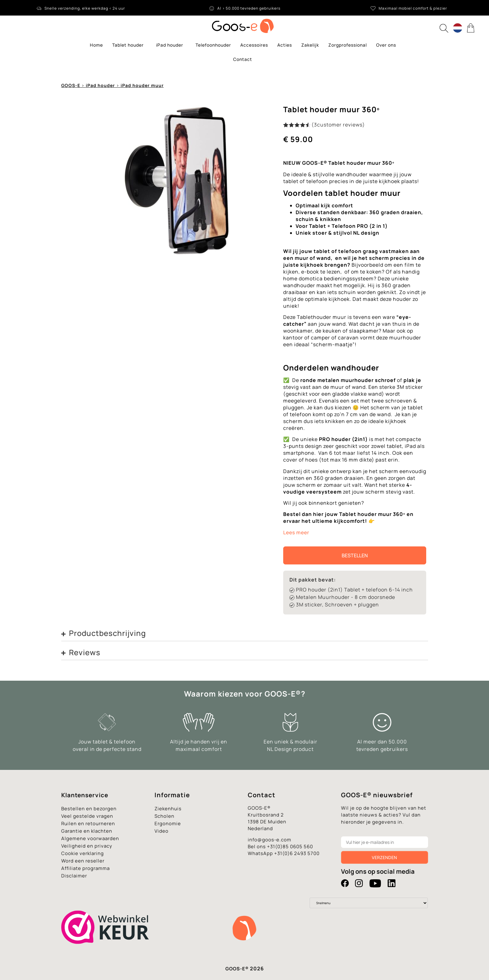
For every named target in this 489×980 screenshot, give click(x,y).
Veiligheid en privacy (87, 846)
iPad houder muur (142, 85)
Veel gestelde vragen (87, 816)
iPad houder (171, 45)
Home (96, 45)
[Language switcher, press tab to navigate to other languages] (458, 28)
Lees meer (296, 532)
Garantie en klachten (87, 831)
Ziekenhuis (168, 809)
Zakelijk (310, 45)
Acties (285, 45)
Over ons (386, 45)
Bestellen (355, 555)
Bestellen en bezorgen (89, 809)
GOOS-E (71, 85)
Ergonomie (168, 824)
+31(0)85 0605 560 (290, 847)
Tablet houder (129, 45)
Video (161, 831)
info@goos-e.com (270, 840)
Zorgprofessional (348, 45)
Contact (243, 59)
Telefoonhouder (213, 45)
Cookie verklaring (83, 853)
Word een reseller (83, 861)
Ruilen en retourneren (88, 824)
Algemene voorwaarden (90, 838)
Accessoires (254, 45)
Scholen (164, 816)
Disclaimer (74, 876)
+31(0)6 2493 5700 (297, 853)
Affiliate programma (85, 868)
